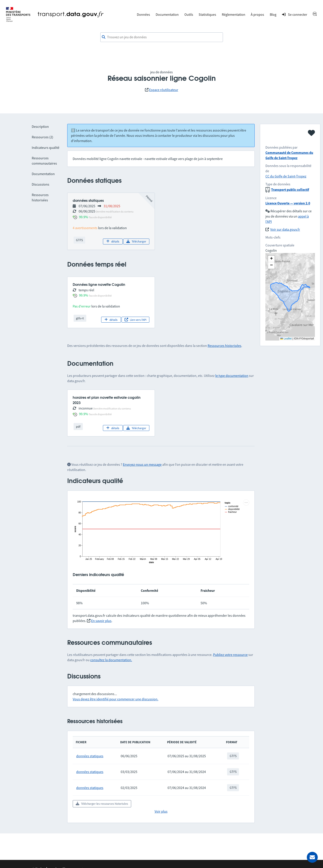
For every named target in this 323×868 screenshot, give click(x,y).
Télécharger (136, 241)
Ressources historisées (224, 346)
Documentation (167, 14)
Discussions (41, 184)
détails (113, 241)
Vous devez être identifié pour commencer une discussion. (116, 699)
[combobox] (162, 37)
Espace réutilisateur (164, 90)
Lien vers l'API (135, 320)
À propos (257, 14)
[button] (271, 259)
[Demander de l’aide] (312, 857)
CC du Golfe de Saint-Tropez (286, 176)
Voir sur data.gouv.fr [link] (285, 229)
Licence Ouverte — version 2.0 (288, 203)
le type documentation (232, 376)
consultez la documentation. (111, 660)
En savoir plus (101, 621)
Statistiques (207, 14)
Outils (189, 14)
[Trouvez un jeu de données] (162, 37)
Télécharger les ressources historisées (102, 804)
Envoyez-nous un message (142, 464)
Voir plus (161, 811)
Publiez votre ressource (230, 655)
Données (143, 14)
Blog (273, 14)
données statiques (90, 756)
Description (40, 127)
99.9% (84, 217)
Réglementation (234, 14)
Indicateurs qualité (46, 148)
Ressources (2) (42, 137)
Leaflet (286, 339)
